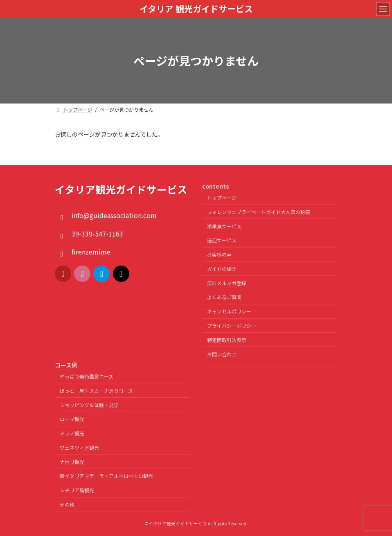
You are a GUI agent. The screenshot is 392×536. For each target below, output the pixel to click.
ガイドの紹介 (222, 269)
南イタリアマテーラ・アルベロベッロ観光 (106, 476)
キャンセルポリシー (229, 311)
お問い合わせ (222, 354)
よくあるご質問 (224, 297)
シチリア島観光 (77, 490)
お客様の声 (219, 254)
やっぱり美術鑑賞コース (87, 376)
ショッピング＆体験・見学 (89, 405)
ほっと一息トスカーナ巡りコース (96, 391)
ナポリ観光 (72, 462)
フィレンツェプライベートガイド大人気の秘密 (259, 212)
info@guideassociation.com (114, 216)
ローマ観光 (72, 419)
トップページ (222, 197)
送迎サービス (222, 240)
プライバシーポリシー (232, 325)
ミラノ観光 (72, 433)
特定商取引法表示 (227, 340)
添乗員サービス (224, 226)
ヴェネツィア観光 (79, 447)
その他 (67, 504)
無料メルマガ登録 (227, 283)
